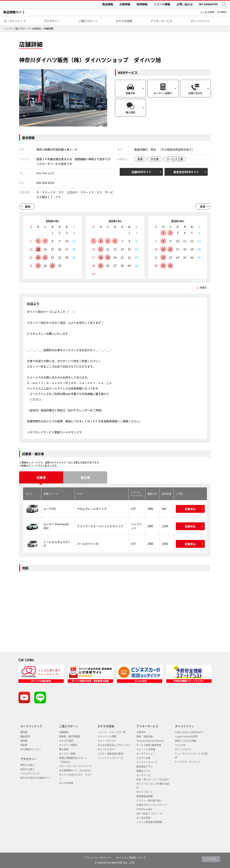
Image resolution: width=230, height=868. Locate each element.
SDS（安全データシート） (150, 813)
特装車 (24, 745)
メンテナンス (143, 775)
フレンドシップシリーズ (110, 758)
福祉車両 (25, 736)
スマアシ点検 (143, 758)
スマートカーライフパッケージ (75, 766)
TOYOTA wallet (144, 809)
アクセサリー (52, 21)
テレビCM (180, 745)
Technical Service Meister (150, 741)
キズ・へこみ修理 (146, 749)
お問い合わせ (185, 4)
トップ (7, 29)
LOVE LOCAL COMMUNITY (189, 732)
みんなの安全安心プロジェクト (114, 745)
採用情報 (142, 4)
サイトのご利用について (131, 858)
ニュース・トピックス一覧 (112, 732)
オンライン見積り (68, 745)
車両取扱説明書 (145, 796)
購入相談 (64, 749)
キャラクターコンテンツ (188, 762)
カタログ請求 (66, 741)
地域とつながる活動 (185, 741)
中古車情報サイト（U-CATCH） (76, 770)
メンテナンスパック (147, 762)
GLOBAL (222, 12)
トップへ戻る (210, 859)
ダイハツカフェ (183, 749)
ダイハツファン (200, 21)
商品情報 (108, 4)
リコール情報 (162, 4)
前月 (28, 206)
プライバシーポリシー (98, 858)
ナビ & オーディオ (30, 774)
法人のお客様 (66, 783)
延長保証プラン (145, 767)
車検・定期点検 (145, 736)
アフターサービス (161, 21)
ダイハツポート (145, 792)
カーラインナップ (15, 21)
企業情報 (125, 4)
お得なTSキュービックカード (152, 805)
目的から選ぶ (27, 769)
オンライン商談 (67, 754)
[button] (224, 5)
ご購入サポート (88, 21)
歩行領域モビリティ (31, 749)
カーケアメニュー (146, 754)
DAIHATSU (32, 4)
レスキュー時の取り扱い (149, 801)
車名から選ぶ (27, 765)
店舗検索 (36, 29)
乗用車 (24, 732)
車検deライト (144, 771)
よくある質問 (207, 12)
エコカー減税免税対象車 (111, 754)
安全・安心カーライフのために (153, 779)
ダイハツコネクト (107, 749)
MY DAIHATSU (208, 4)
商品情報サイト (14, 12)
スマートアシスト (107, 741)
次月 (203, 206)
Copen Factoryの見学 (186, 736)
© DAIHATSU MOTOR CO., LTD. (115, 863)
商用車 (24, 741)
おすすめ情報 (124, 21)
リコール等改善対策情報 (149, 822)
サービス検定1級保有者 (149, 745)
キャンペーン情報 (107, 736)
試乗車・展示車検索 (70, 736)
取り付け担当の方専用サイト (36, 778)
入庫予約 (141, 732)
